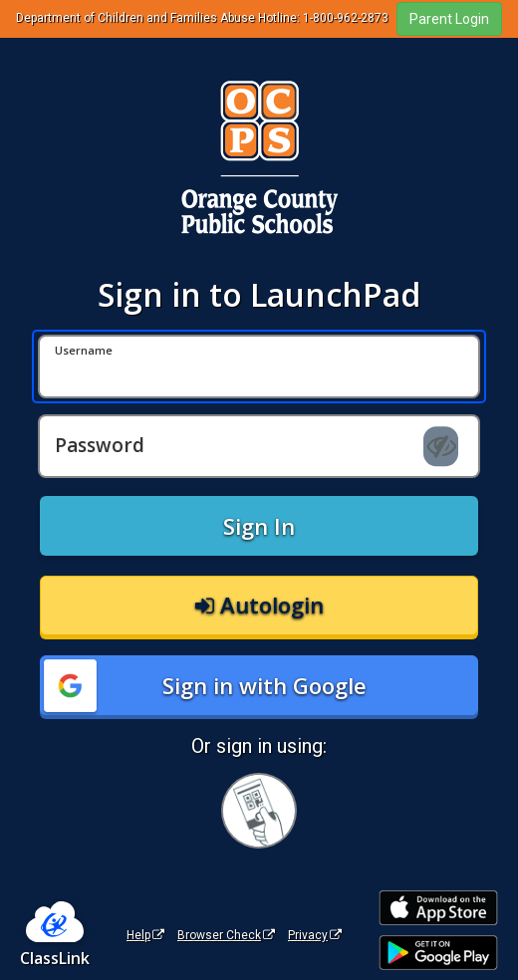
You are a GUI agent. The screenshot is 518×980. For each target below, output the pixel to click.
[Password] (259, 446)
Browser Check (226, 935)
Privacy (315, 935)
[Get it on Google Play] (438, 953)
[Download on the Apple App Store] (438, 908)
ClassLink (55, 958)
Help (145, 935)
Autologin (259, 605)
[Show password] (441, 446)
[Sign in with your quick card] (259, 811)
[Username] (259, 367)
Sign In (259, 526)
